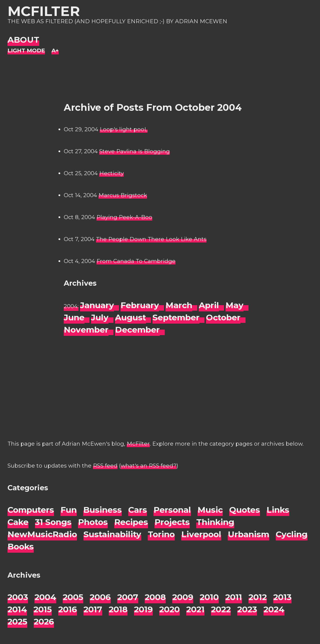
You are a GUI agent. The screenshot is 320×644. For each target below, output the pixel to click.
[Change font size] (55, 51)
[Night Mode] (26, 51)
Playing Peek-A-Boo (124, 217)
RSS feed (105, 466)
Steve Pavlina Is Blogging (134, 151)
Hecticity (111, 173)
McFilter (44, 11)
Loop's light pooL (124, 129)
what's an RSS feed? (149, 466)
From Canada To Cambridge (136, 261)
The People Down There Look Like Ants (151, 239)
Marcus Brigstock (123, 195)
